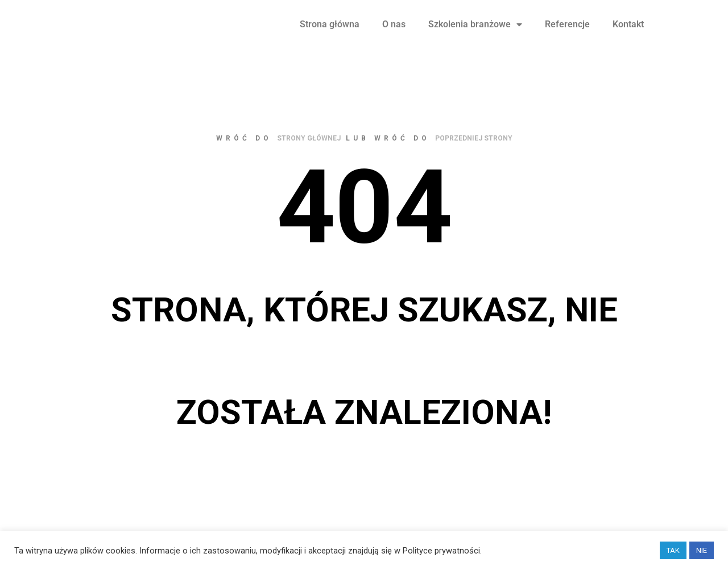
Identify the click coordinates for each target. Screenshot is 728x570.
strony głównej (309, 159)
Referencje (567, 34)
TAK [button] (673, 550)
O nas (394, 34)
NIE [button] (702, 550)
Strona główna (330, 34)
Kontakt (628, 34)
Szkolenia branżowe (475, 35)
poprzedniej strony (474, 159)
